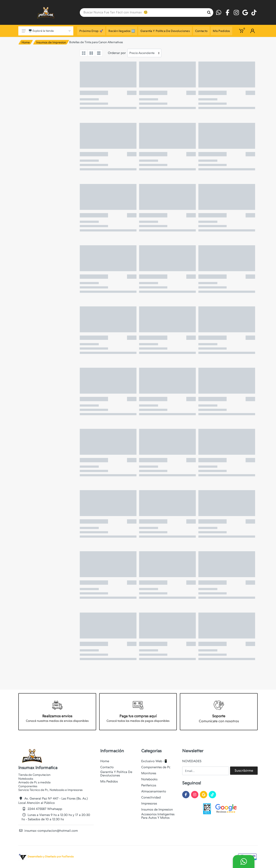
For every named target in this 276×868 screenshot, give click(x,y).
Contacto (107, 767)
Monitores (149, 773)
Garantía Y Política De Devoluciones (116, 774)
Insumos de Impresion (51, 42)
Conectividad (151, 797)
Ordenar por (117, 53)
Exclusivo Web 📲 (154, 761)
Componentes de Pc (156, 767)
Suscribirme (244, 771)
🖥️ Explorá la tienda (46, 31)
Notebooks (149, 779)
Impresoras (149, 803)
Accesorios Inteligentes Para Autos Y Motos (158, 816)
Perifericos (149, 785)
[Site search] (142, 13)
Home (26, 42)
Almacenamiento (154, 791)
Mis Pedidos (109, 781)
